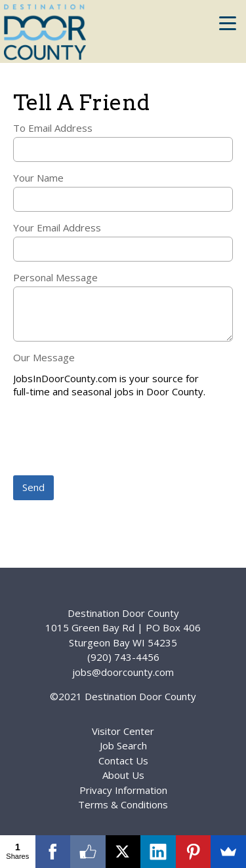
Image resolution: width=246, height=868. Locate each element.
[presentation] (113, 438)
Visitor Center (123, 731)
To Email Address (53, 128)
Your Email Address (57, 227)
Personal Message (55, 277)
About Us (123, 775)
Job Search (123, 745)
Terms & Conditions (123, 804)
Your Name (38, 178)
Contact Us (123, 760)
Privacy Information (123, 790)
